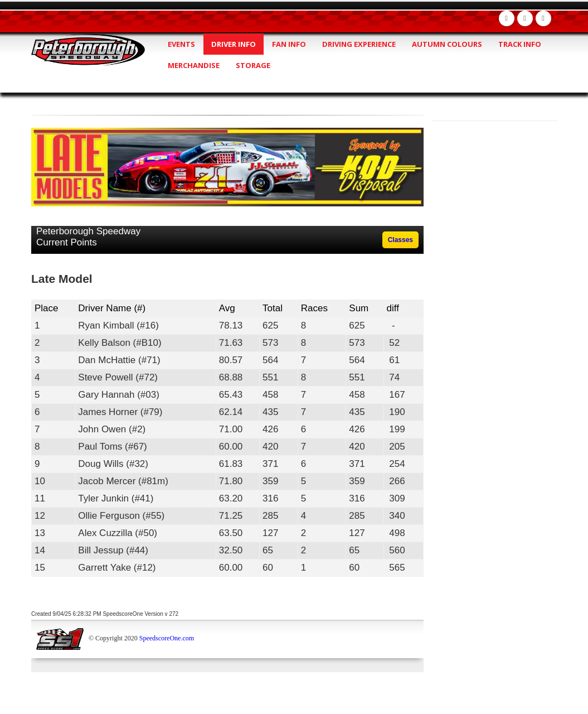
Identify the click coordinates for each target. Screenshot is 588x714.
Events (181, 44)
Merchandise (194, 65)
